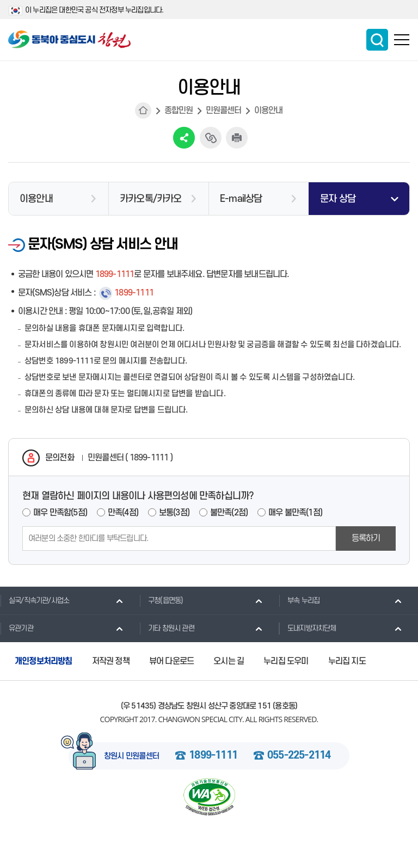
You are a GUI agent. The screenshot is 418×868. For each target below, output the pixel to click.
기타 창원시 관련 (167, 628)
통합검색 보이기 (377, 40)
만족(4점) (123, 513)
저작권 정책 (111, 661)
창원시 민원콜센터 (132, 756)
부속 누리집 (299, 600)
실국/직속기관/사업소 (35, 600)
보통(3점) (174, 513)
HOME (143, 110)
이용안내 (269, 110)
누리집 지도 (347, 661)
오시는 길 (229, 661)
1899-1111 (213, 756)
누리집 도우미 (286, 661)
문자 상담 (338, 199)
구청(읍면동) (161, 600)
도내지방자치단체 (308, 628)
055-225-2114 (299, 756)
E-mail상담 (241, 199)
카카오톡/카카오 (151, 199)
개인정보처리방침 (44, 661)
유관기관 (17, 628)
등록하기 (366, 538)
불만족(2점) (229, 513)
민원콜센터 (224, 110)
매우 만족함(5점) (60, 513)
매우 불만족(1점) (295, 513)
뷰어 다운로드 (171, 661)
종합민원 (179, 110)
